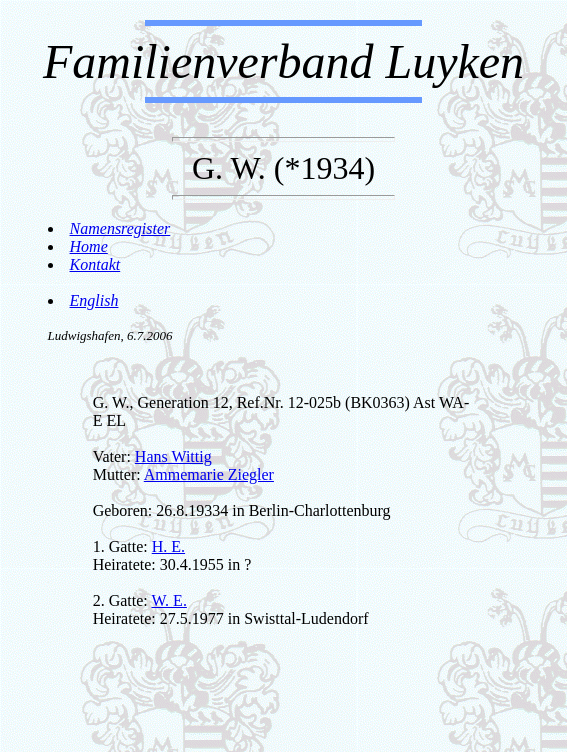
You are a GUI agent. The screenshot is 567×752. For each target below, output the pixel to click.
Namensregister (120, 228)
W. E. (168, 600)
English (94, 300)
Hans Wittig (173, 456)
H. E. (168, 546)
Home (89, 246)
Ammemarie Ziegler (209, 474)
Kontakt (95, 264)
